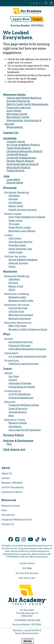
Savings (13, 199)
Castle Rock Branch (19, 148)
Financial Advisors (20, 345)
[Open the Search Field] (46, 3)
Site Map (27, 568)
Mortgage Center (17, 114)
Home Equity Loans (20, 227)
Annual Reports (17, 412)
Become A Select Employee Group (28, 329)
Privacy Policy (13, 435)
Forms (12, 266)
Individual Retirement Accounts (27, 349)
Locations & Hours (12, 492)
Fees (9, 444)
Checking (14, 195)
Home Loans (16, 220)
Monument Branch (19, 167)
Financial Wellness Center (24, 405)
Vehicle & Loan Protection (24, 364)
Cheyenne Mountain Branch (24, 151)
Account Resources (18, 101)
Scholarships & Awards (22, 387)
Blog (11, 415)
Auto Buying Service (20, 242)
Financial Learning (19, 108)
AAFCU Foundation (20, 394)
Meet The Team (17, 326)
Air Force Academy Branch (23, 145)
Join (6, 176)
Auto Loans (15, 238)
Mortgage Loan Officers (22, 231)
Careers (13, 380)
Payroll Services (18, 308)
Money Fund (16, 206)
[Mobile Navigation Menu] (51, 3)
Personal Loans (17, 245)
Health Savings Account (23, 209)
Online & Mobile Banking (23, 260)
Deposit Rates (15, 183)
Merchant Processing (21, 315)
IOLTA (12, 290)
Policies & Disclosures (18, 441)
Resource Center (14, 94)
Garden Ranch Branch (20, 161)
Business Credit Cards (21, 300)
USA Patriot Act (14, 449)
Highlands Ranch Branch (23, 164)
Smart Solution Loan (20, 249)
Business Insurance (20, 318)
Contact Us (11, 133)
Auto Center (14, 111)
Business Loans (17, 297)
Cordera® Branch (17, 154)
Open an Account (18, 263)
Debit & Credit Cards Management (28, 104)
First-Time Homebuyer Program (27, 217)
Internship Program (20, 383)
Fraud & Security (18, 408)
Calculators (15, 426)
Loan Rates (13, 179)
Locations (10, 138)
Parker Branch (16, 171)
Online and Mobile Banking (24, 98)
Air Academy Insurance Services (27, 356)
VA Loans (14, 224)
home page (18, 69)
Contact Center (16, 142)
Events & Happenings (21, 398)
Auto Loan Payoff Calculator (25, 430)
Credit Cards (15, 252)
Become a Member (12, 483)
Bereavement (15, 127)
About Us (7, 473)
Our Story (14, 376)
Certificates (15, 202)
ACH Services (16, 311)
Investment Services (21, 342)
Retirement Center (18, 117)
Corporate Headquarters (21, 158)
